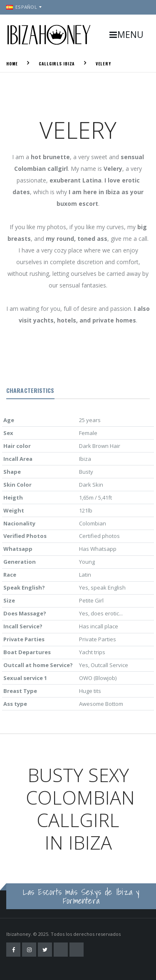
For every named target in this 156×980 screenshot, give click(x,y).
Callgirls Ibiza (57, 64)
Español (22, 7)
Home (12, 64)
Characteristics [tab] (30, 390)
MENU (126, 35)
